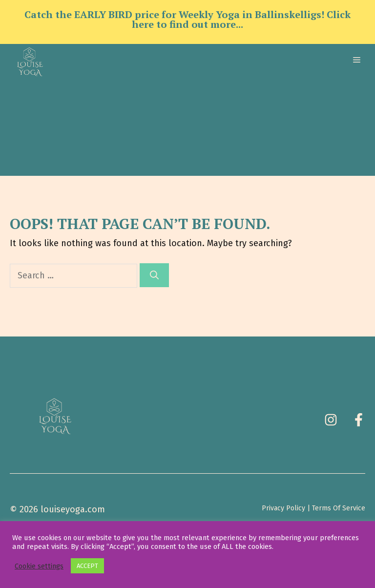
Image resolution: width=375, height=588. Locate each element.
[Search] (154, 275)
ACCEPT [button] (87, 566)
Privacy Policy (283, 508)
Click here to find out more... (241, 19)
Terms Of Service (339, 508)
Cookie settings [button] (39, 566)
